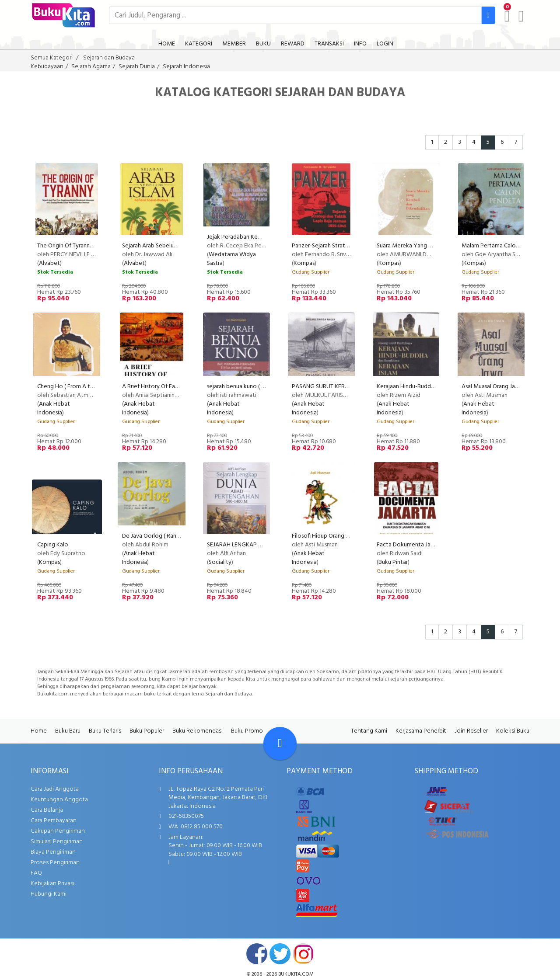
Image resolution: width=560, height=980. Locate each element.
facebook (257, 954)
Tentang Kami (369, 731)
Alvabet (49, 263)
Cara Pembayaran (54, 821)
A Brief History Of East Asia (157, 387)
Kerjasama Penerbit (421, 731)
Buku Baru (68, 731)
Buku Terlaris (105, 731)
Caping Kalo (53, 545)
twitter (280, 954)
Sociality (220, 562)
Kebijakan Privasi (52, 884)
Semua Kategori (52, 58)
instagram (303, 954)
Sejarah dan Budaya (109, 58)
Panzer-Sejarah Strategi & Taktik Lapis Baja (347, 246)
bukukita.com (296, 974)
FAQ (36, 873)
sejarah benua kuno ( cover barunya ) (255, 387)
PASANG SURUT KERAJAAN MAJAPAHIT (344, 387)
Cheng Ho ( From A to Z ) (70, 387)
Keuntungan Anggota (59, 800)
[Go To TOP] (280, 744)
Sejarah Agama (91, 67)
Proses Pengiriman (55, 863)
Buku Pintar (393, 562)
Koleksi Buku (513, 731)
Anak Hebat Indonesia (54, 408)
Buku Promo (247, 731)
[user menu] (521, 16)
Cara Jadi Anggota (55, 789)
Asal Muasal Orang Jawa (492, 387)
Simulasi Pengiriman (57, 842)
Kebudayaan (47, 67)
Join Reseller (471, 731)
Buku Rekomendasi (198, 731)
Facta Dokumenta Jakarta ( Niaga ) (422, 545)
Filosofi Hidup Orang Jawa (325, 536)
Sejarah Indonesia (186, 67)
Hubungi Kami (49, 894)
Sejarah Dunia (137, 67)
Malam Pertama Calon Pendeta (502, 246)
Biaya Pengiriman (53, 852)
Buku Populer (147, 731)
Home (39, 731)
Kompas (304, 263)
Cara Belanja (47, 810)
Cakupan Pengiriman (58, 831)
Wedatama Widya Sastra (231, 259)
